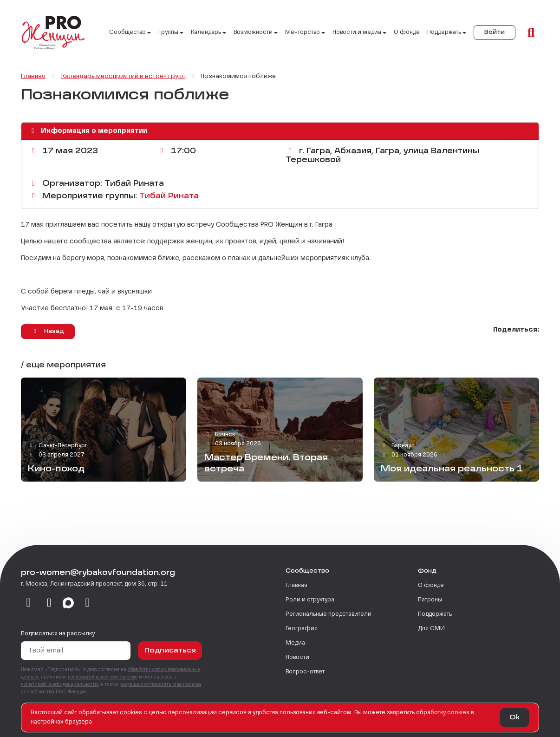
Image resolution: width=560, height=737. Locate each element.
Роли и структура (310, 600)
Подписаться (170, 651)
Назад (48, 331)
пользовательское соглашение (103, 677)
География (302, 629)
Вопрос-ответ (305, 672)
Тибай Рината (169, 196)
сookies (131, 713)
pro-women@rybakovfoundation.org (98, 573)
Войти (495, 33)
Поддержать (435, 614)
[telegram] (49, 603)
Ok (514, 717)
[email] (88, 603)
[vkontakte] (29, 603)
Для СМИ (431, 629)
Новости (297, 658)
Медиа (295, 643)
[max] (68, 603)
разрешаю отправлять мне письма (160, 685)
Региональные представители (329, 614)
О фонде (407, 33)
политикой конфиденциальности (59, 685)
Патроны (430, 600)
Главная (296, 586)
